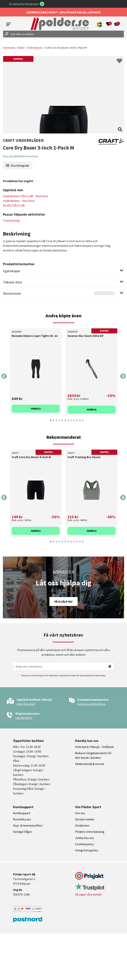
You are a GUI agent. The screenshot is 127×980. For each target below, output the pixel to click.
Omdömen (82, 825)
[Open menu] (9, 24)
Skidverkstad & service (90, 764)
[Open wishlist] (108, 24)
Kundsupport (22, 813)
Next (123, 376)
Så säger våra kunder (89, 894)
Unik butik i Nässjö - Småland (94, 747)
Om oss (80, 813)
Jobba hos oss (85, 838)
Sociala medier (85, 819)
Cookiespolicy (84, 844)
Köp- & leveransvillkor (28, 825)
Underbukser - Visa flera (19, 201)
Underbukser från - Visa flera (25, 196)
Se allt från (14, 205)
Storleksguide (18, 165)
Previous (4, 376)
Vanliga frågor (23, 832)
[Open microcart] (116, 24)
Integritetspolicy (87, 850)
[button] (100, 24)
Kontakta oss (22, 819)
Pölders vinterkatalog (90, 832)
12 (83, 423)
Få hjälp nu (63, 601)
